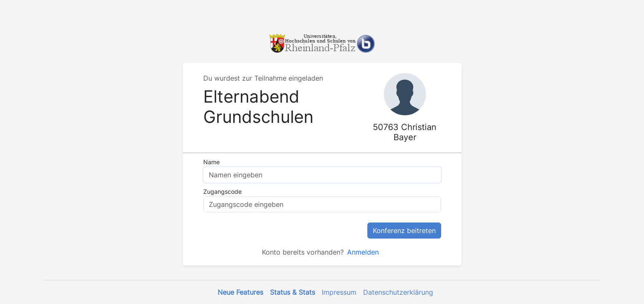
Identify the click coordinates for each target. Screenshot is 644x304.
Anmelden (363, 252)
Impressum (339, 292)
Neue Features (240, 292)
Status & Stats (292, 292)
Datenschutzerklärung (398, 292)
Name (212, 162)
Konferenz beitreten (404, 231)
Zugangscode (222, 191)
